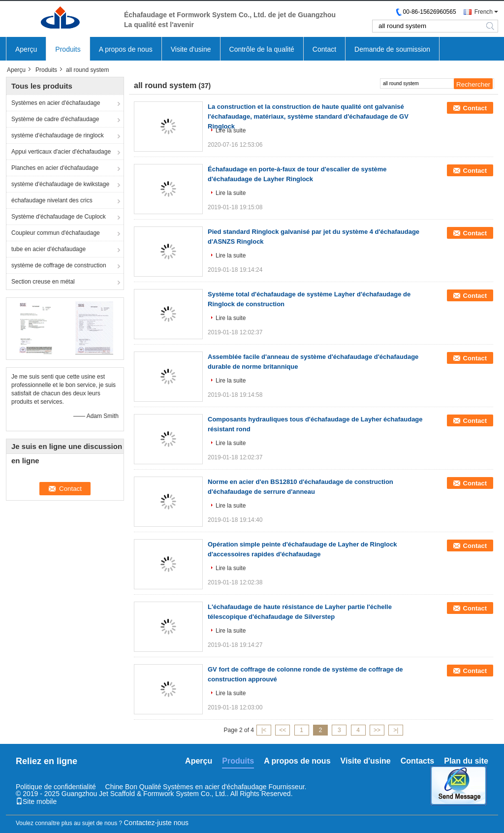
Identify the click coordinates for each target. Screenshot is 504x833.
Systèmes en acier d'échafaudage (56, 103)
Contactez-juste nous (157, 823)
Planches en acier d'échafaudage (55, 168)
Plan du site (466, 761)
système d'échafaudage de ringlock (58, 135)
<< (283, 730)
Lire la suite (231, 130)
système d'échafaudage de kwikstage (60, 184)
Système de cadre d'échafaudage (55, 119)
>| (396, 730)
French (484, 12)
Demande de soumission (392, 49)
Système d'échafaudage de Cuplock (59, 217)
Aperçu (26, 49)
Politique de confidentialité (56, 787)
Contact (324, 49)
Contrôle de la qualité (262, 49)
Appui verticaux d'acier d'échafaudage (61, 152)
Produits (68, 49)
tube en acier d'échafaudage (48, 249)
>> (377, 730)
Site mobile (36, 801)
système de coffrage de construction (59, 265)
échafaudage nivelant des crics (52, 200)
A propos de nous (126, 49)
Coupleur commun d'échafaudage (56, 233)
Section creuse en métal (43, 282)
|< (264, 730)
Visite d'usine (191, 49)
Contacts (417, 761)
